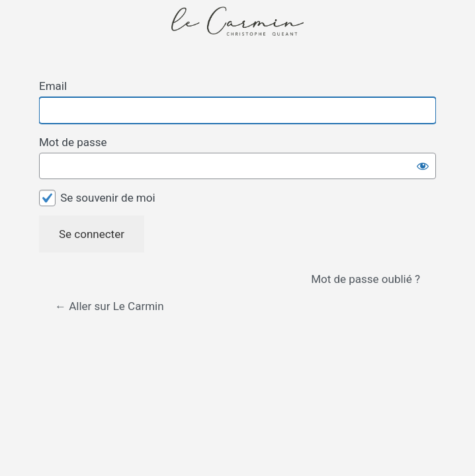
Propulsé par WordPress (237, 34)
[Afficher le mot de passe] (423, 166)
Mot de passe (73, 142)
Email (53, 86)
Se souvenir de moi (108, 198)
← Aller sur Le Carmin (109, 306)
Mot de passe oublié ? (366, 279)
